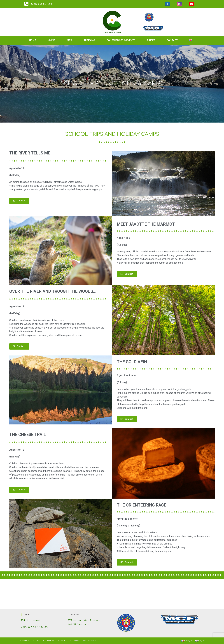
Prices (151, 40)
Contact (172, 40)
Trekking (89, 40)
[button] (19, 201)
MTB (69, 40)
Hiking (51, 40)
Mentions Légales (86, 641)
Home (33, 40)
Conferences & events (121, 40)
